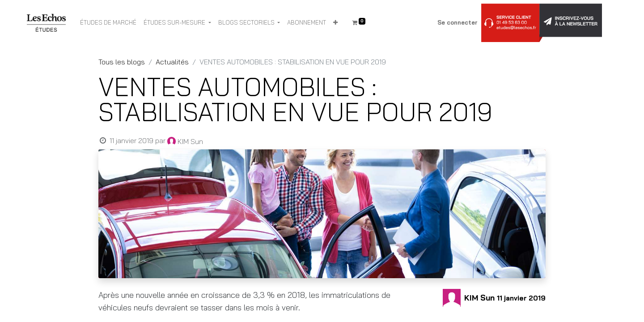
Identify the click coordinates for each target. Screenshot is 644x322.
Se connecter (458, 22)
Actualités (172, 62)
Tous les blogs (122, 62)
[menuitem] (108, 23)
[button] (335, 23)
